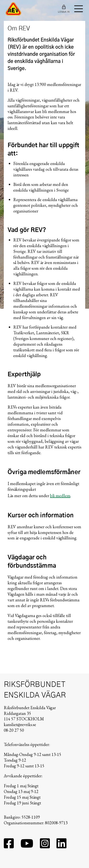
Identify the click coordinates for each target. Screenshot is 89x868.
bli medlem (60, 495)
